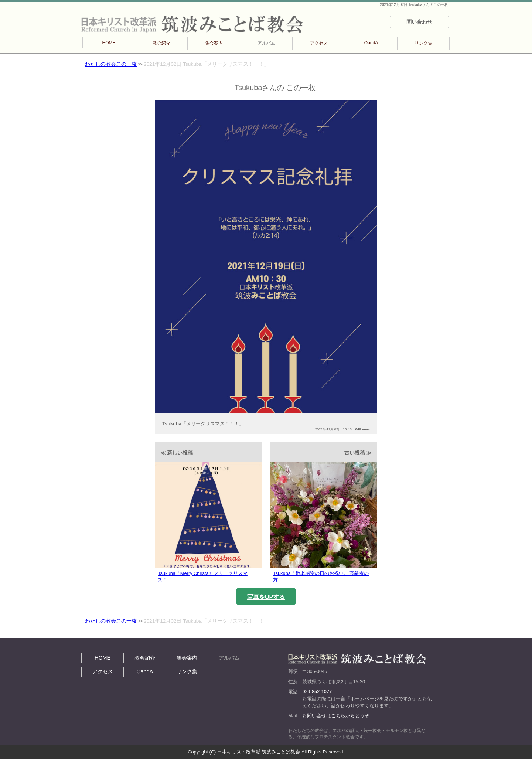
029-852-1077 (317, 692)
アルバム (266, 43)
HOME (109, 43)
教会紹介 (161, 43)
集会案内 (214, 43)
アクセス (319, 43)
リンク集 (423, 43)
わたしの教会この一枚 (111, 64)
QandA (371, 43)
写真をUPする (266, 597)
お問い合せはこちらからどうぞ (336, 716)
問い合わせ (419, 22)
